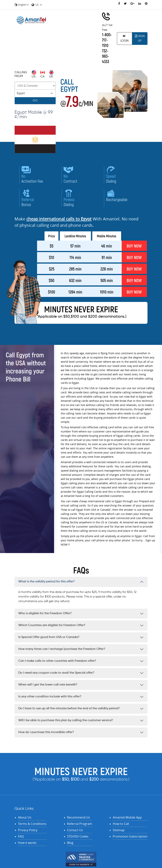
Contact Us (67, 51)
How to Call (121, 824)
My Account (64, 43)
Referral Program (80, 824)
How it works (27, 843)
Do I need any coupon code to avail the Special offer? (56, 673)
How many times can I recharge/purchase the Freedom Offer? (62, 649)
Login (124, 38)
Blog (70, 843)
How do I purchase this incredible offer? (46, 732)
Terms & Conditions (32, 824)
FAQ (21, 836)
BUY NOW (134, 246)
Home (68, 26)
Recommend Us (79, 817)
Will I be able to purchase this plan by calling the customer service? (66, 720)
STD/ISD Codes (78, 836)
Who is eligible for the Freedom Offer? (45, 613)
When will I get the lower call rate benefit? (48, 685)
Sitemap (119, 830)
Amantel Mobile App (127, 817)
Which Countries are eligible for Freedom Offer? (52, 625)
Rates (82, 26)
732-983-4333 (106, 56)
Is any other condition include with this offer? (50, 697)
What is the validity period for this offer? (47, 582)
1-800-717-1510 (107, 40)
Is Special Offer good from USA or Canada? (49, 637)
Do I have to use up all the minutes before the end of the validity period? (69, 709)
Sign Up (140, 38)
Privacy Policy (28, 830)
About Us (25, 817)
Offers (86, 51)
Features (89, 43)
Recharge (75, 34)
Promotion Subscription (130, 836)
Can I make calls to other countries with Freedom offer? (57, 661)
